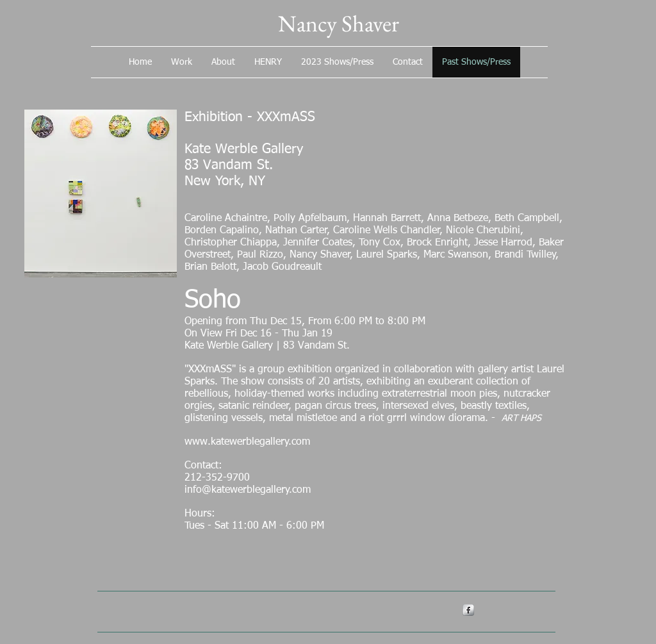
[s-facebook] (468, 610)
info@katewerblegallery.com (248, 490)
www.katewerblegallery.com (247, 442)
